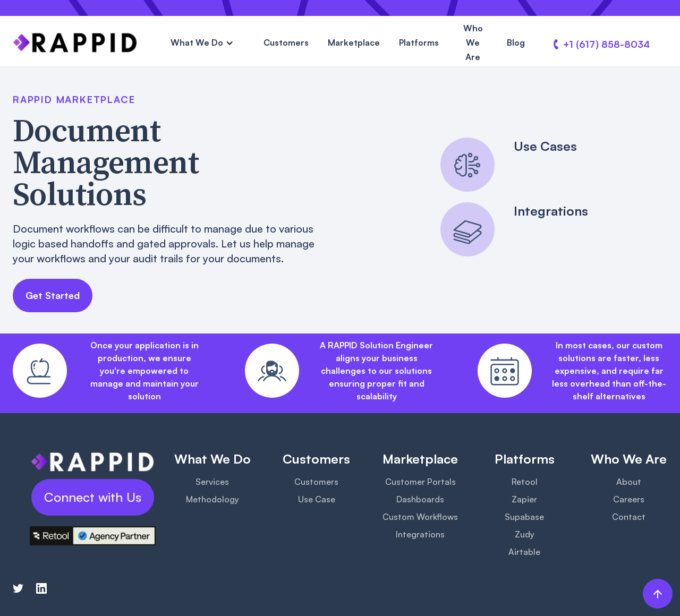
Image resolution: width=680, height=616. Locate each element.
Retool (525, 482)
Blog (516, 42)
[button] (202, 43)
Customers (286, 42)
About (629, 482)
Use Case (317, 499)
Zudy (525, 534)
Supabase (524, 517)
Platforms (419, 42)
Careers (629, 499)
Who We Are (473, 42)
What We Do (197, 42)
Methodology (212, 499)
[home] (75, 42)
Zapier (524, 499)
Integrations (420, 534)
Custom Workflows (420, 517)
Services (212, 482)
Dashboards (420, 499)
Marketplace (354, 42)
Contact (629, 517)
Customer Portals (420, 482)
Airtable (524, 552)
